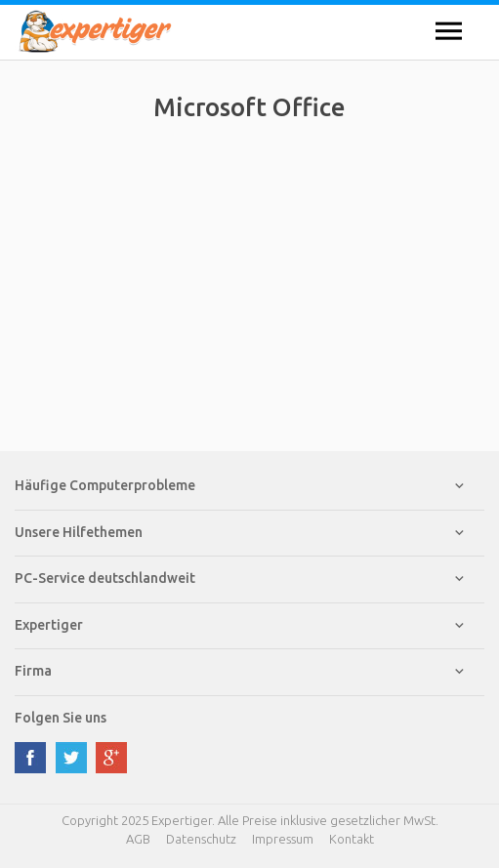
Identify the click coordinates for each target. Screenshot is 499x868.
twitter (71, 758)
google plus (111, 758)
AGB (138, 839)
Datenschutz (201, 839)
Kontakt (352, 839)
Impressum (283, 839)
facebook (30, 758)
